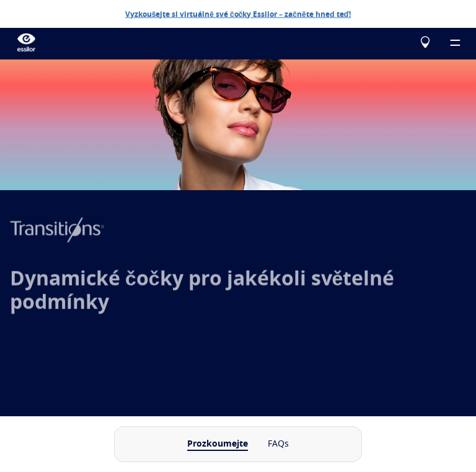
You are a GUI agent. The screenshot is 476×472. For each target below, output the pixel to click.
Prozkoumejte (218, 444)
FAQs (278, 444)
